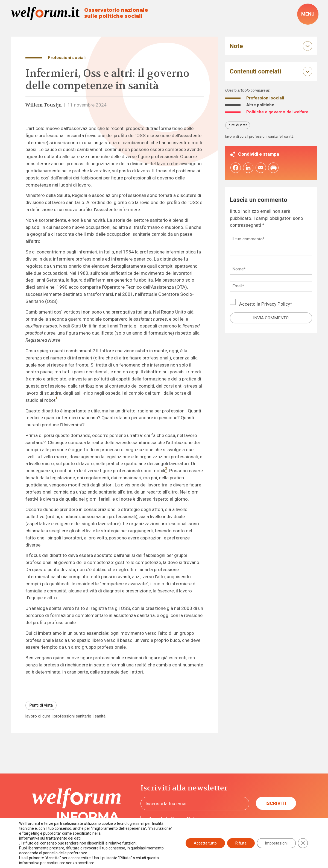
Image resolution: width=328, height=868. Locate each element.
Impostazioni (276, 843)
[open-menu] (308, 14)
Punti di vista (41, 705)
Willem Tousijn (44, 105)
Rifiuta (241, 843)
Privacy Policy (276, 304)
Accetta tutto (205, 843)
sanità (100, 716)
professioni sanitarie (72, 716)
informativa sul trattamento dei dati (50, 838)
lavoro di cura (38, 716)
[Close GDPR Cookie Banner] (303, 843)
